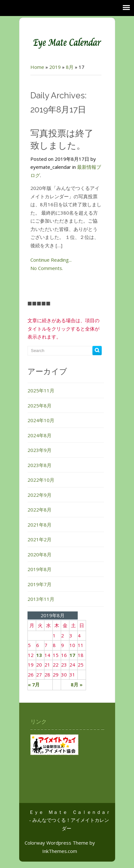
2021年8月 (39, 525)
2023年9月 (39, 450)
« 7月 (34, 684)
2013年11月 (41, 599)
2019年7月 (39, 584)
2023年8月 (39, 465)
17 (72, 655)
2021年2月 (39, 539)
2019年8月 (39, 569)
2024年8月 (39, 435)
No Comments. (47, 268)
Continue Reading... (51, 260)
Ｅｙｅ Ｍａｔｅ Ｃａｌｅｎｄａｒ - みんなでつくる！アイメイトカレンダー (70, 820)
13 (39, 655)
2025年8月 (39, 405)
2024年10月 (41, 420)
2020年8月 (39, 554)
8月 (70, 67)
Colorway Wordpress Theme (56, 843)
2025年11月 (41, 390)
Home (37, 67)
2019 (55, 67)
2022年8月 (39, 510)
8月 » (77, 684)
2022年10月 (41, 480)
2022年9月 (39, 495)
